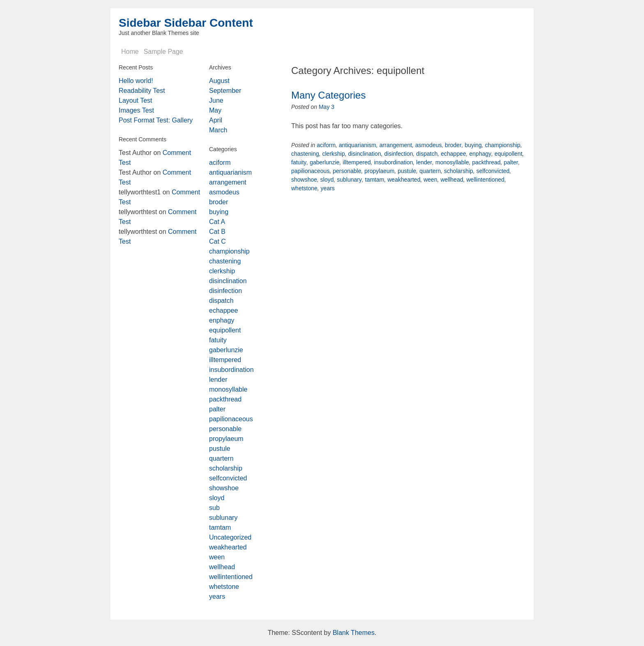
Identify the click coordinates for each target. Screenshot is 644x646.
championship (503, 145)
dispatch (427, 154)
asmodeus (429, 145)
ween (430, 180)
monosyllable (452, 162)
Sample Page (163, 52)
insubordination (394, 162)
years (328, 188)
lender (424, 162)
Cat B (217, 232)
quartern (430, 171)
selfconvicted (493, 171)
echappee (453, 154)
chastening (305, 154)
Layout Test (136, 100)
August (219, 81)
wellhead (452, 180)
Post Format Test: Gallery (156, 120)
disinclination (365, 154)
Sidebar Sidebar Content (186, 23)
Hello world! (136, 81)
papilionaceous (310, 171)
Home (130, 52)
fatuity (299, 162)
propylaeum (379, 171)
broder (453, 145)
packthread (486, 162)
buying (473, 145)
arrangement (396, 145)
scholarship (459, 171)
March (218, 130)
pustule (407, 171)
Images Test (136, 110)
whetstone (304, 188)
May (215, 110)
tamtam (375, 180)
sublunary (349, 180)
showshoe (304, 180)
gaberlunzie (324, 162)
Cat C (217, 241)
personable (347, 171)
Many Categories (328, 95)
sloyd (327, 180)
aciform (326, 145)
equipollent (508, 154)
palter (511, 162)
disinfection (398, 154)
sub (214, 508)
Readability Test (142, 91)
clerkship (334, 154)
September (225, 91)
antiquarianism (358, 145)
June (216, 100)
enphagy (481, 154)
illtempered (356, 162)
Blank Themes (354, 633)
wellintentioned (486, 180)
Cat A (217, 222)
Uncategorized (230, 537)
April (216, 120)
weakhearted (404, 180)
